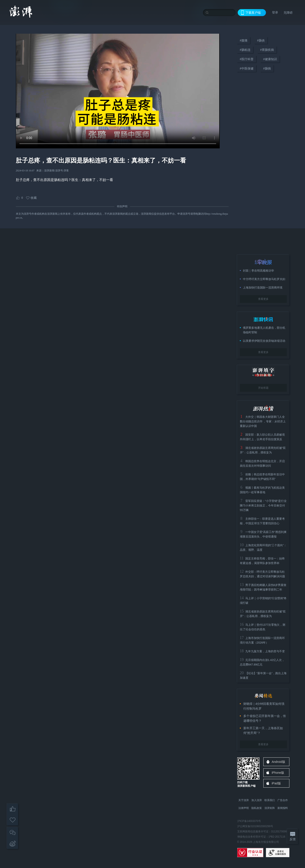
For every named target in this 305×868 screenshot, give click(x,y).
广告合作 (283, 800)
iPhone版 (278, 773)
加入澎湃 (257, 800)
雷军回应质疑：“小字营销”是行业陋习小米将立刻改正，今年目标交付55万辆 (263, 505)
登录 (275, 12)
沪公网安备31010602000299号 (255, 826)
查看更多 (263, 299)
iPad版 (276, 783)
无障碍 (288, 13)
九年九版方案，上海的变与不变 (265, 651)
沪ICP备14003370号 (249, 821)
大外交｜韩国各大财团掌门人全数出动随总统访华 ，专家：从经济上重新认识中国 (263, 421)
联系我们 (270, 800)
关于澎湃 (244, 800)
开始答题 (263, 388)
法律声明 (244, 808)
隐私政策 (257, 808)
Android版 (279, 762)
